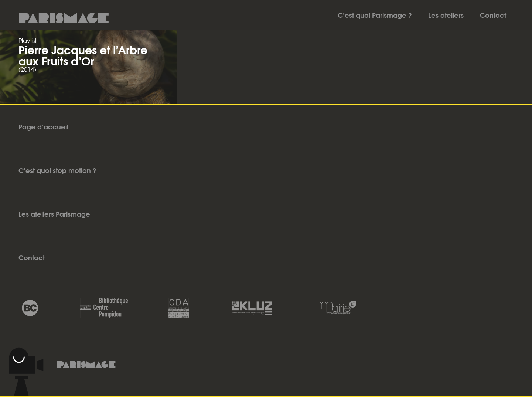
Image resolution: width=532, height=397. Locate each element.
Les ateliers (446, 15)
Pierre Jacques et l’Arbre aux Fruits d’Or (83, 55)
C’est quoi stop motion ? (57, 170)
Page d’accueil (43, 126)
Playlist (28, 40)
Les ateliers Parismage (54, 214)
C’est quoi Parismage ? (375, 15)
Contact (493, 15)
